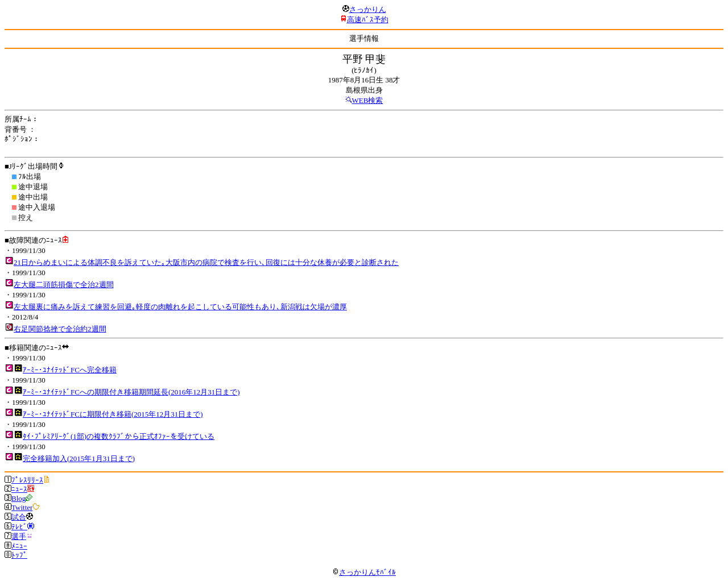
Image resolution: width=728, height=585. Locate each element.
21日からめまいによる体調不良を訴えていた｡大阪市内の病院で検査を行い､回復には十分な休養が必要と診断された (206, 262)
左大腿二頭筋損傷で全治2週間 (64, 285)
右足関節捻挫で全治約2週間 (60, 329)
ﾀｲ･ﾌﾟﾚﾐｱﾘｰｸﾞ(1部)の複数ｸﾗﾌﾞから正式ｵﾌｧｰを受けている (119, 436)
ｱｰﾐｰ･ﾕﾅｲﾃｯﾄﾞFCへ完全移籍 (70, 370)
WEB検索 (368, 100)
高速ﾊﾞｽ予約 (368, 20)
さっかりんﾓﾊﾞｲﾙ (364, 572)
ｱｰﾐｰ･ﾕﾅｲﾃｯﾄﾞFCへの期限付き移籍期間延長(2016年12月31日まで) (131, 392)
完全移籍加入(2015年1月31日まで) (79, 459)
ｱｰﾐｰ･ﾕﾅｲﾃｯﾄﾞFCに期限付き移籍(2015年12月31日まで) (113, 414)
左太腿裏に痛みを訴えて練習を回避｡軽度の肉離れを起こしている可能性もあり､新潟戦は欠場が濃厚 (180, 307)
